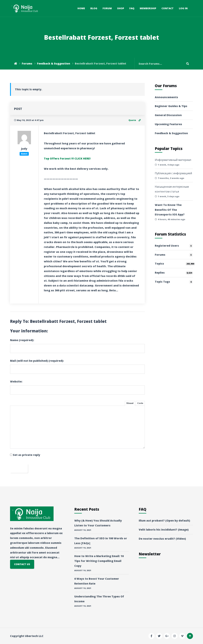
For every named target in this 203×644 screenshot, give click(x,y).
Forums (27, 63)
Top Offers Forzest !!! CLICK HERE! (67, 158)
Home (81, 8)
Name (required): (22, 340)
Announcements (166, 97)
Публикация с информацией (173, 173)
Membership (148, 8)
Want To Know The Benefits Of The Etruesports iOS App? (170, 210)
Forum (107, 8)
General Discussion (168, 115)
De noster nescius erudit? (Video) (162, 539)
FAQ (132, 8)
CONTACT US (22, 564)
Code (140, 403)
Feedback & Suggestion (54, 63)
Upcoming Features (168, 124)
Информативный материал (173, 160)
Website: (16, 381)
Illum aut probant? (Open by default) (164, 521)
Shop (121, 8)
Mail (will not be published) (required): (37, 361)
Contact (168, 8)
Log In (183, 8)
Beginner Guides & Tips (171, 106)
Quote (132, 120)
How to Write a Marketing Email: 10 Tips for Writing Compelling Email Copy (99, 561)
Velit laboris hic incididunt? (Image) (164, 530)
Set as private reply (27, 455)
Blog (94, 8)
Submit (19, 468)
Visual (130, 403)
